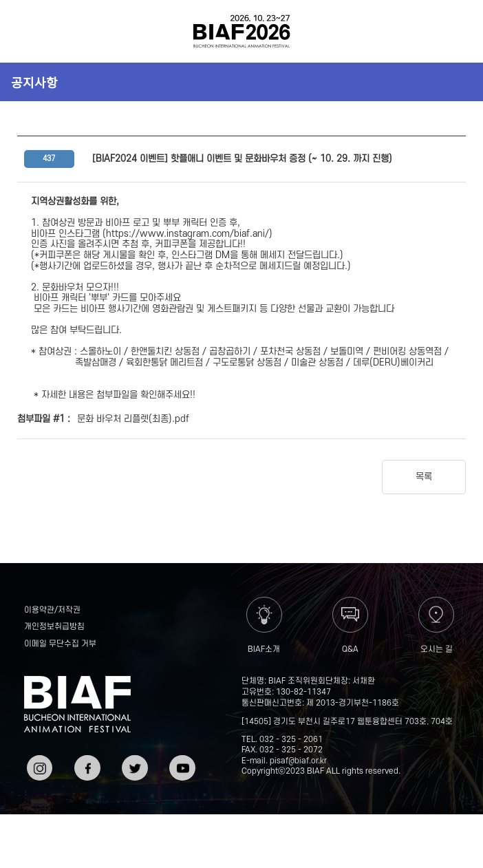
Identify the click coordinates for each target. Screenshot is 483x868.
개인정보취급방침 (54, 627)
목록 (424, 477)
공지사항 (34, 82)
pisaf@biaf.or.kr (298, 761)
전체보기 (30, 31)
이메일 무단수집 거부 (60, 644)
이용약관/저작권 (52, 610)
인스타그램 (38, 766)
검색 (453, 31)
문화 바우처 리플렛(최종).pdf (133, 419)
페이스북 (86, 766)
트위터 (133, 760)
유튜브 (181, 760)
